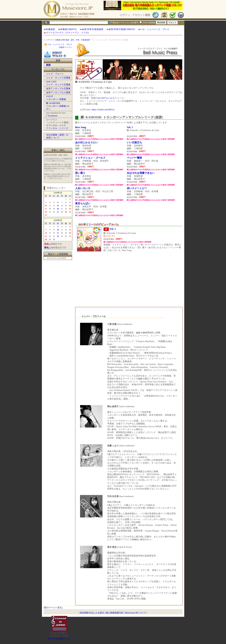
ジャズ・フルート (55, 74)
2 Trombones (52, 116)
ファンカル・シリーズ (57, 128)
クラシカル (52, 125)
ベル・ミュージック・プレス (155, 29)
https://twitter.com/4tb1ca (103, 110)
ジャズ (63, 125)
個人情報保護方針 (115, 613)
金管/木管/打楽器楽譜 (93, 29)
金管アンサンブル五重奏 (58, 89)
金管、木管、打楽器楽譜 (80, 40)
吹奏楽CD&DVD (68, 29)
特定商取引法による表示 (92, 613)
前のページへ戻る (53, 608)
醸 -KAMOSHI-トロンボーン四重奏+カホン (58, 106)
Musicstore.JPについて (136, 613)
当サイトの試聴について (59, 639)
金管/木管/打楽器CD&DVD (122, 29)
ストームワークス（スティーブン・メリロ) (67, 33)
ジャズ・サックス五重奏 (58, 78)
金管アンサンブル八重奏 (58, 93)
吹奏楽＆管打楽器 (62, 40)
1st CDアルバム (105, 98)
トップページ (49, 40)
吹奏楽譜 (50, 29)
